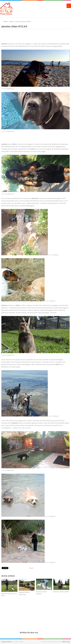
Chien (11, 22)
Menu (69, 6)
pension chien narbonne (24, 593)
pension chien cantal (61, 592)
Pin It (31, 568)
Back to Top (66, 642)
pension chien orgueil (41, 593)
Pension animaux (6, 642)
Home (4, 22)
